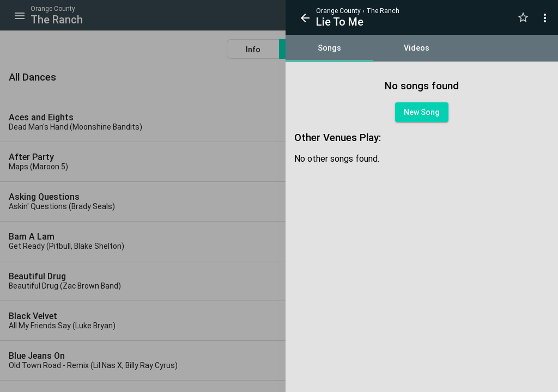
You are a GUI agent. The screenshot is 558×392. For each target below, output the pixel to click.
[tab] (329, 48)
